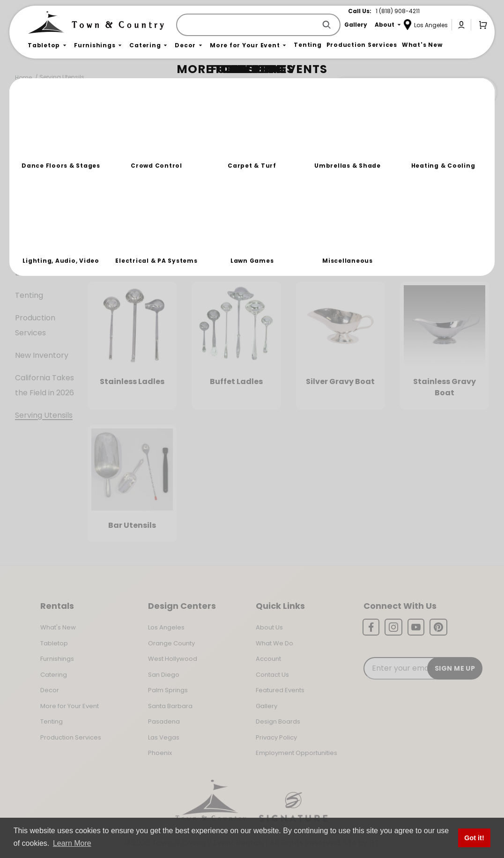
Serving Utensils (62, 77)
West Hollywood (173, 659)
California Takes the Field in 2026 (44, 385)
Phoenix (160, 753)
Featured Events (280, 690)
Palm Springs (168, 690)
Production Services (35, 325)
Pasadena (164, 721)
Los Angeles (166, 627)
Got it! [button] (474, 838)
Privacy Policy (276, 737)
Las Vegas (164, 737)
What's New (58, 627)
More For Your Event (41, 265)
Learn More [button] (72, 843)
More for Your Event (70, 706)
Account (268, 659)
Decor (26, 235)
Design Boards (278, 721)
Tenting (29, 295)
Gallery (267, 706)
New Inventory (42, 355)
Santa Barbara (170, 706)
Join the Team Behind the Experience (413, 92)
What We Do (274, 643)
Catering (31, 213)
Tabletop (32, 168)
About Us (269, 627)
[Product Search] (248, 25)
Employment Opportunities (296, 753)
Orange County (171, 643)
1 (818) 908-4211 (398, 11)
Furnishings (35, 190)
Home (23, 78)
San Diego (164, 675)
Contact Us (272, 675)
